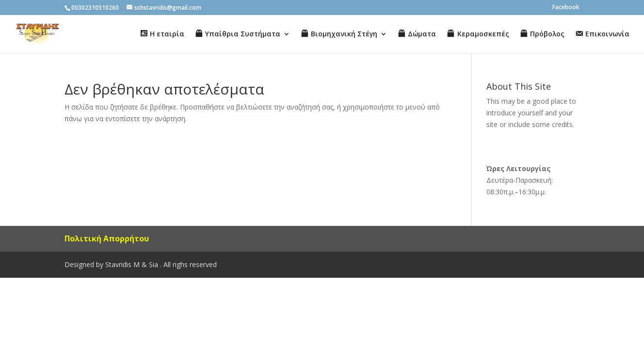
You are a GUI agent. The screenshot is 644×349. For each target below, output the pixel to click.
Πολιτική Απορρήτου (107, 238)
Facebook (566, 8)
